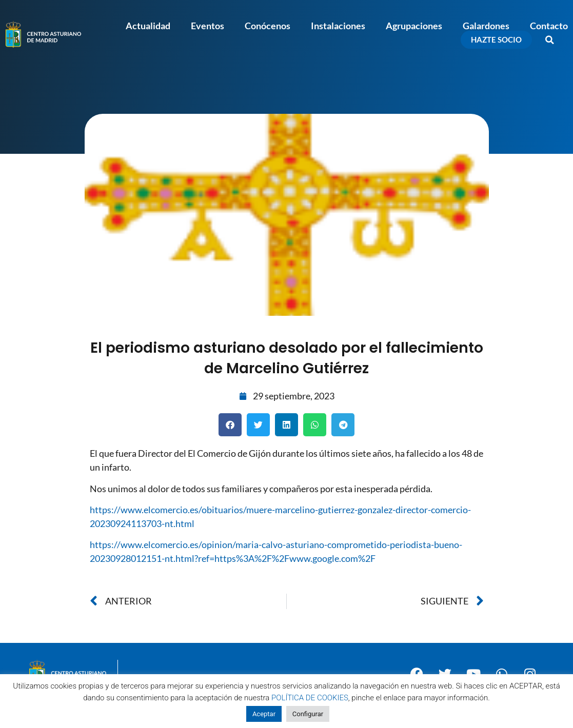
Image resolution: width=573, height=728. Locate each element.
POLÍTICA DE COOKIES (310, 698)
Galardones (486, 26)
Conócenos (268, 26)
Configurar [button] (308, 714)
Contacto (549, 26)
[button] (550, 40)
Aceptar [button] (264, 714)
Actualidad (148, 26)
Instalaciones (338, 26)
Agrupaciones (414, 26)
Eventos (208, 26)
